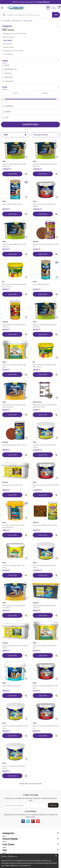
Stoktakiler (8, 106)
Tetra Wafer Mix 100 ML (41, 284)
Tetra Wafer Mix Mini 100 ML (12, 204)
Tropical (36, 241)
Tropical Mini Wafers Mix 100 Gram (45, 525)
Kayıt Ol (53, 805)
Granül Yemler (9, 47)
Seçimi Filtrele (30, 124)
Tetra (4, 161)
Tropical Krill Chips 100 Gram (12, 485)
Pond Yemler (8, 54)
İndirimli (7, 112)
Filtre (15, 135)
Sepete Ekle (12, 174)
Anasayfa (5, 21)
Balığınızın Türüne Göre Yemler (15, 34)
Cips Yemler (8, 40)
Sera (4, 522)
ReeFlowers (37, 402)
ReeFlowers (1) (9, 69)
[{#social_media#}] (23, 821)
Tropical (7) (8, 81)
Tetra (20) (7, 77)
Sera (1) (7, 73)
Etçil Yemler (8, 44)
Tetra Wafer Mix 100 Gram (12, 686)
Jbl (3, 282)
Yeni (5, 117)
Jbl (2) (6, 65)
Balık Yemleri (17, 21)
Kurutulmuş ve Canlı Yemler (13, 51)
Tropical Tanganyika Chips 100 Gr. (14, 445)
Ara (56, 15)
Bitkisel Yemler (9, 37)
